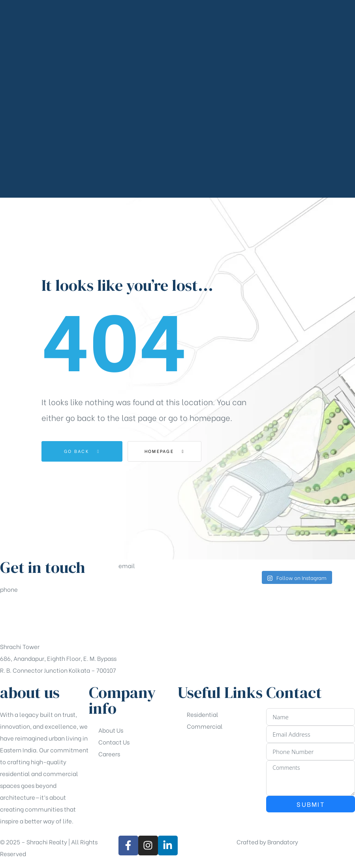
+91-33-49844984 (26, 617)
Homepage (170, 451)
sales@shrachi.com (146, 594)
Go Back (82, 451)
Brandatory (283, 842)
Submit (311, 804)
